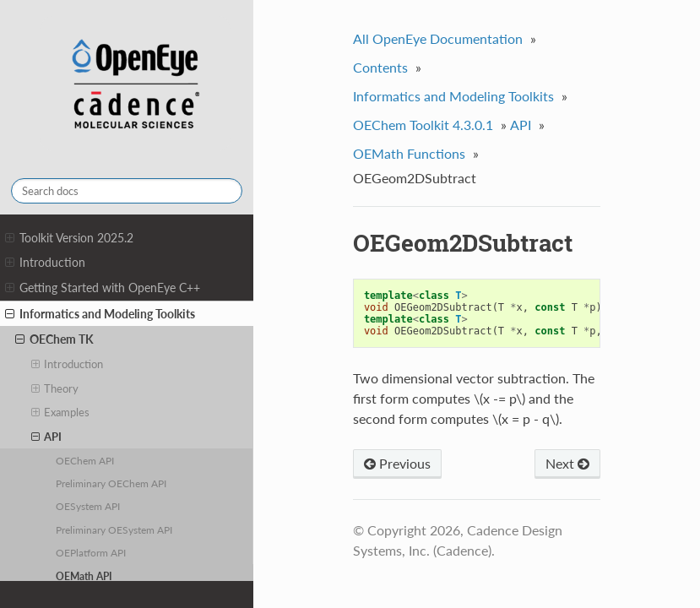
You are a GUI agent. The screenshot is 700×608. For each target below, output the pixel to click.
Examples (61, 412)
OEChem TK (54, 339)
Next (567, 463)
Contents (380, 67)
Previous (397, 463)
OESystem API (88, 506)
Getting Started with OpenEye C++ (103, 288)
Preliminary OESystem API (114, 529)
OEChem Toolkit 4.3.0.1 (423, 125)
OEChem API (85, 460)
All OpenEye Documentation (438, 38)
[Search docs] (127, 191)
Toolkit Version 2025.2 (69, 238)
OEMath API (84, 576)
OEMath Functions (409, 153)
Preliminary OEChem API (111, 483)
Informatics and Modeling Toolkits (100, 314)
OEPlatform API (91, 552)
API (47, 437)
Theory (55, 388)
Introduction (45, 263)
